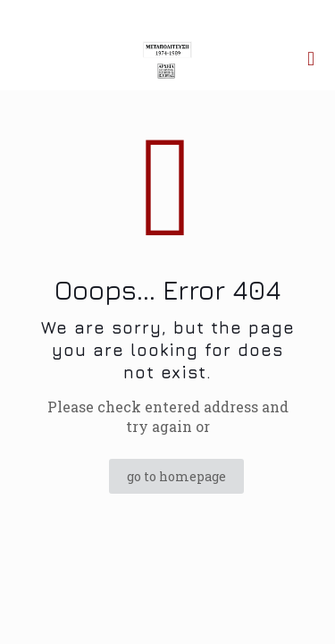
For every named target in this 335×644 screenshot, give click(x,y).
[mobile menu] (311, 58)
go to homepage (176, 476)
